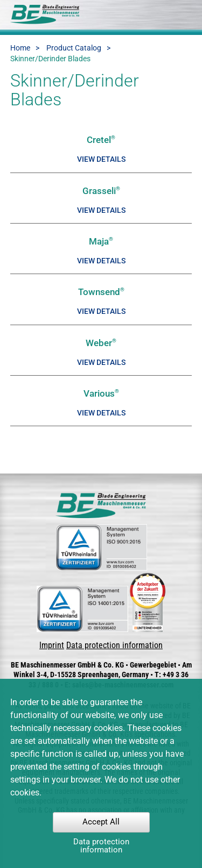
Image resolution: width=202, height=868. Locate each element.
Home (20, 48)
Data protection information (114, 645)
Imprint (52, 645)
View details (101, 159)
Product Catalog (74, 48)
